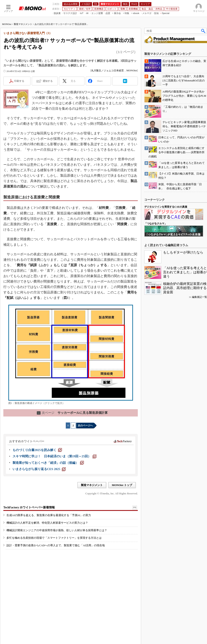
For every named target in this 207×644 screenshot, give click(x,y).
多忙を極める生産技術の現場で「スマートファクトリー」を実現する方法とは (54, 538)
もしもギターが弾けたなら (183, 252)
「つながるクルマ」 (156, 224)
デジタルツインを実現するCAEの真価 (166, 207)
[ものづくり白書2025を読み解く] (37, 450)
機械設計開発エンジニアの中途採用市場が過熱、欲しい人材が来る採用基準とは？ (57, 530)
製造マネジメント (23, 24)
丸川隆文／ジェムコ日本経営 (107, 71)
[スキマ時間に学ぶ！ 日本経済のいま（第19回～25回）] (54, 456)
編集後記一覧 (199, 297)
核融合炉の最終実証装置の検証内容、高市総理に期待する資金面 (185, 288)
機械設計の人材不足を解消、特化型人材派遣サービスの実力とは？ (47, 523)
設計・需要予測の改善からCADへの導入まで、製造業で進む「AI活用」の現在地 (56, 545)
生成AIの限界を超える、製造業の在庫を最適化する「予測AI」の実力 (49, 515)
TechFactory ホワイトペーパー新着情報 (29, 507)
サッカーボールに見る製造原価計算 (72, 413)
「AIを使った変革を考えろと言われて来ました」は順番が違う (185, 272)
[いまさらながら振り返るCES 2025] (39, 469)
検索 (203, 31)
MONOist (7, 24)
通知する (48, 81)
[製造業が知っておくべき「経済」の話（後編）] (48, 463)
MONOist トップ (122, 485)
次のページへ (85, 425)
